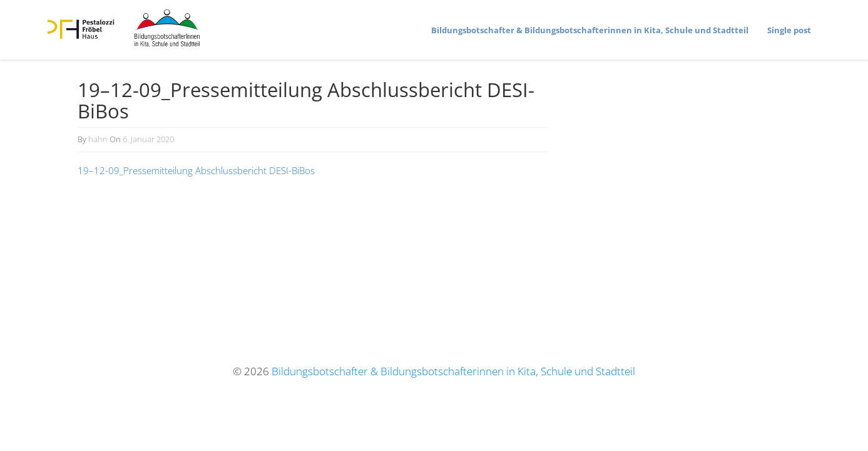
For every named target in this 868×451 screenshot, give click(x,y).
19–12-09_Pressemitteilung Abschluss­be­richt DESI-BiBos (196, 170)
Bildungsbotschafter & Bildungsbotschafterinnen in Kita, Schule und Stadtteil (453, 371)
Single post (789, 30)
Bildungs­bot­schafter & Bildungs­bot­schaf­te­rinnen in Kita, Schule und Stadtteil (590, 30)
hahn (98, 139)
